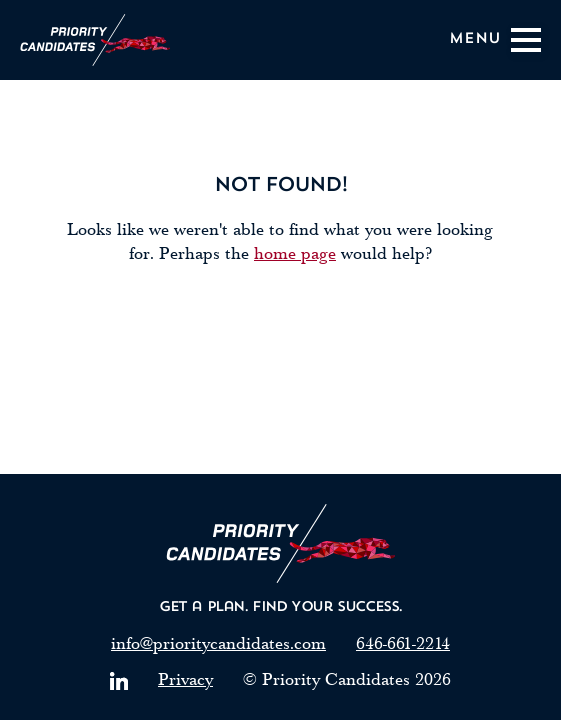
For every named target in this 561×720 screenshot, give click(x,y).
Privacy (185, 679)
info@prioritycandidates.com (218, 643)
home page (295, 253)
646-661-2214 (403, 643)
